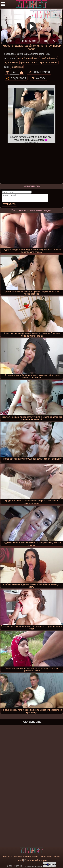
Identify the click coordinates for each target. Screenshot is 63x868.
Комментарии (41, 72)
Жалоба (41, 78)
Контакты (7, 857)
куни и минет (12, 62)
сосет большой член (28, 58)
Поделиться (18, 78)
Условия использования (26, 857)
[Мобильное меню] (3, 4)
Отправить (9, 204)
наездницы (17, 67)
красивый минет (49, 62)
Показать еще (31, 722)
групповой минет (29, 62)
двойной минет (49, 58)
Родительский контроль (36, 860)
